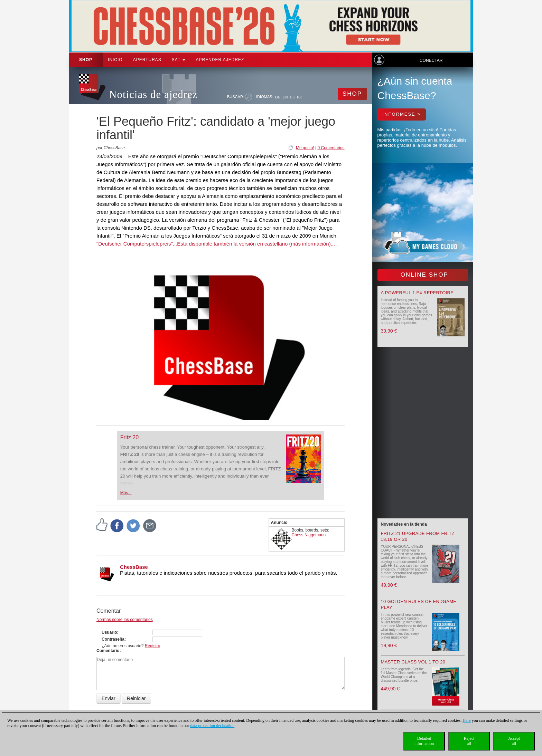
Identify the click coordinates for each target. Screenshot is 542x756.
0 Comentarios (331, 148)
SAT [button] (179, 60)
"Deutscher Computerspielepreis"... (137, 244)
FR (300, 97)
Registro (153, 646)
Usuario (109, 632)
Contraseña (113, 639)
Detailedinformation (424, 741)
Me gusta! (305, 148)
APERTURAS (147, 60)
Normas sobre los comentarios (125, 620)
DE (278, 97)
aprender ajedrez (220, 60)
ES (293, 97)
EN (285, 97)
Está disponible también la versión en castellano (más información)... (257, 244)
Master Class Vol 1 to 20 (413, 662)
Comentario (108, 651)
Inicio (115, 60)
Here (466, 720)
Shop (86, 60)
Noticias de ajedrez (153, 94)
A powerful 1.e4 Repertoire (417, 293)
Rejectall (469, 741)
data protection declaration (212, 726)
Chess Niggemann (309, 535)
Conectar (431, 60)
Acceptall (514, 741)
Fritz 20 (129, 437)
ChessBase (134, 567)
